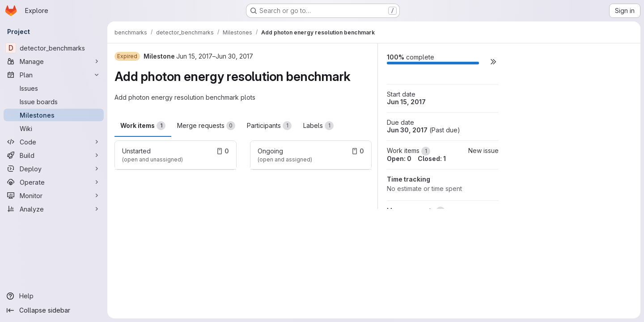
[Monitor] (54, 195)
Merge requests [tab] (206, 126)
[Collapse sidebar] (54, 310)
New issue (483, 150)
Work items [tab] (143, 126)
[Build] (54, 155)
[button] (493, 61)
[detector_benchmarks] (54, 48)
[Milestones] (54, 115)
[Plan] (54, 75)
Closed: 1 (432, 159)
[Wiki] (54, 128)
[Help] (54, 296)
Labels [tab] (318, 126)
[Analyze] (54, 209)
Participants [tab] (269, 126)
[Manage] (54, 61)
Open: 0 (399, 159)
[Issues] (54, 88)
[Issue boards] (54, 102)
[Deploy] (54, 169)
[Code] (54, 142)
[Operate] (54, 182)
